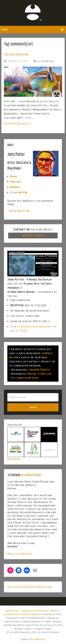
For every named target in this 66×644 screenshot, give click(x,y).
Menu (5, 29)
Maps (14, 176)
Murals (15, 187)
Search (33, 407)
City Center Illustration (16, 54)
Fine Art (16, 182)
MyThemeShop (38, 639)
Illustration (46, 61)
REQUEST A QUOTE (33, 235)
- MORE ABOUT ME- (19, 211)
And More (14, 459)
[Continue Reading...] (17, 123)
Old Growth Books (31, 475)
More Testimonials (20, 554)
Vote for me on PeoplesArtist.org (30, 587)
